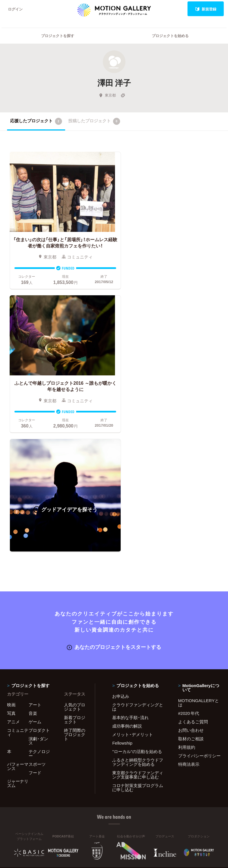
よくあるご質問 (193, 569)
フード (35, 620)
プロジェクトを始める (170, 36)
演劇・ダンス (38, 588)
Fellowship (122, 590)
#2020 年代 (189, 560)
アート (35, 552)
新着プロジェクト (75, 567)
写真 (11, 560)
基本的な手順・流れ (130, 565)
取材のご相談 (191, 586)
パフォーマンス (18, 613)
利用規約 (187, 594)
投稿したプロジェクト (94, 121)
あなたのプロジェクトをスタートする (114, 494)
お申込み (121, 543)
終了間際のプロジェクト (75, 581)
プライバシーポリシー (199, 603)
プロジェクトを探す (58, 36)
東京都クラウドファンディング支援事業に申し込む (138, 622)
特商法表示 (189, 611)
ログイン (15, 9)
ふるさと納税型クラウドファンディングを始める (138, 609)
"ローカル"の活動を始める (137, 598)
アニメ (13, 569)
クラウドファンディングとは (138, 554)
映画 (11, 552)
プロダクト (39, 577)
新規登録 (206, 9)
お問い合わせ (191, 577)
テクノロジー (39, 601)
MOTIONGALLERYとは (199, 550)
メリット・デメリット (133, 581)
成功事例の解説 (127, 573)
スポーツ (37, 611)
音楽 (33, 560)
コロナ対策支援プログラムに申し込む (138, 635)
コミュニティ (18, 579)
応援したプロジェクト (36, 121)
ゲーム (35, 569)
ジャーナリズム (18, 630)
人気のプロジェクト (75, 554)
